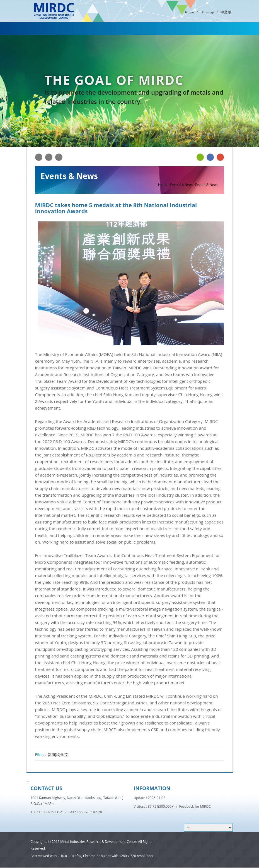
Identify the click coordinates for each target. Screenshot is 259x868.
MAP (48, 804)
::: (180, 12)
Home (189, 12)
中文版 (226, 12)
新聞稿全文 (58, 754)
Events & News (182, 185)
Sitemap (207, 12)
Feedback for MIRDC (195, 806)
